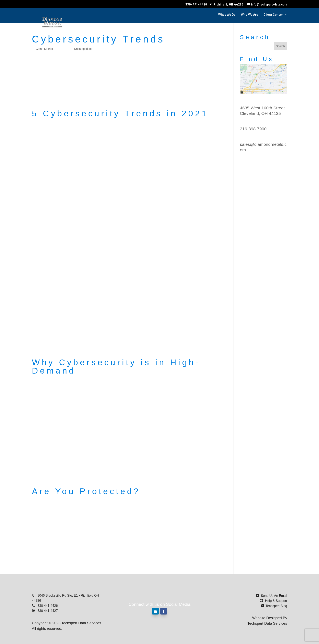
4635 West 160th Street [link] (262, 108)
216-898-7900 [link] (253, 129)
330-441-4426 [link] (196, 4)
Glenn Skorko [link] (44, 49)
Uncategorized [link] (83, 49)
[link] (267, 4)
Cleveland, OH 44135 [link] (260, 113)
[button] (280, 46)
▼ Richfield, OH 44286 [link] (226, 4)
